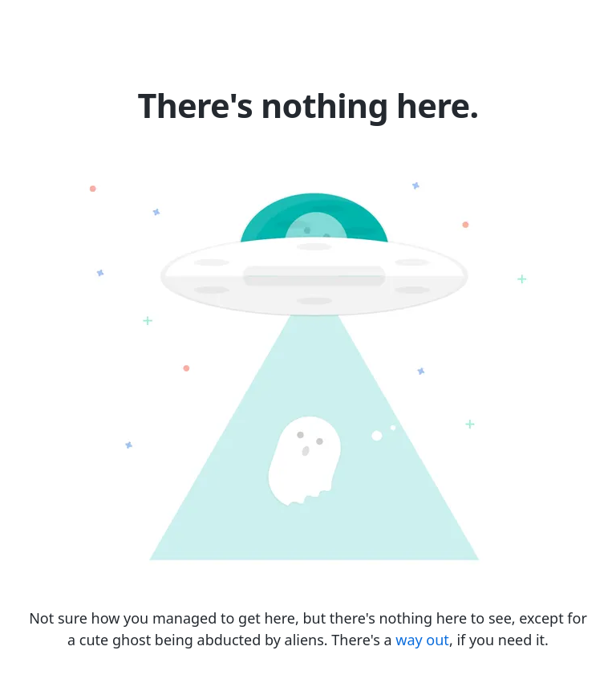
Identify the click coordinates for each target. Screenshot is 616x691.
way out (422, 640)
